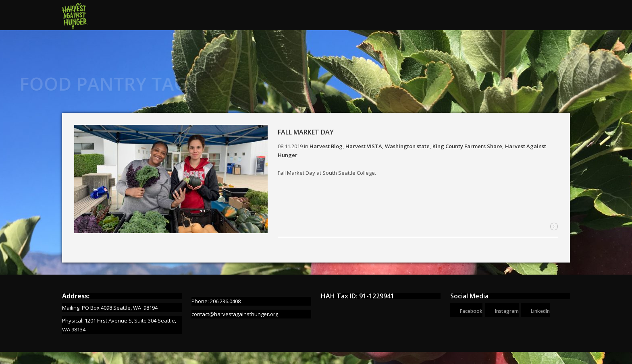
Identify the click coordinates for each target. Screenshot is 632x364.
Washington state (407, 147)
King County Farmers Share (467, 147)
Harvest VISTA (364, 147)
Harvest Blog (326, 147)
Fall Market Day (306, 132)
